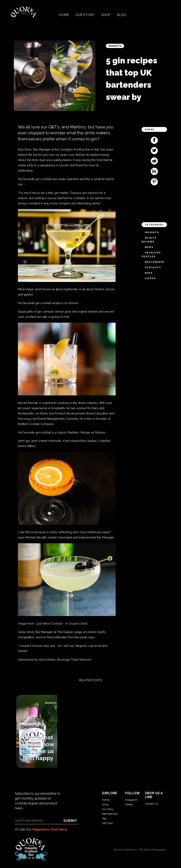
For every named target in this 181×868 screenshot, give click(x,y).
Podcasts (153, 267)
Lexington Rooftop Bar (75, 149)
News (149, 247)
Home (64, 15)
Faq (104, 818)
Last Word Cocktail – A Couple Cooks (62, 623)
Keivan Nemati (28, 403)
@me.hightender (67, 289)
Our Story (85, 15)
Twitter (129, 804)
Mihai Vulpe (26, 289)
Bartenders (155, 262)
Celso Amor (26, 632)
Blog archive (9, 770)
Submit (70, 821)
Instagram (131, 800)
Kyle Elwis (25, 149)
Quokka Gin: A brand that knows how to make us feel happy (38, 741)
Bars (149, 273)
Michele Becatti (36, 537)
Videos (150, 278)
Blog (121, 15)
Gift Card (107, 823)
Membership (110, 814)
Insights (115, 46)
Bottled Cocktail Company (36, 424)
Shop (106, 15)
